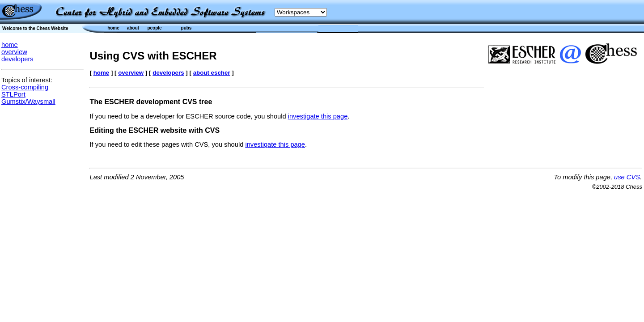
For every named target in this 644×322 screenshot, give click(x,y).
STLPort (13, 94)
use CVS (627, 177)
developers (17, 59)
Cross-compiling (25, 87)
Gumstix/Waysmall (28, 102)
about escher (212, 73)
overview (14, 52)
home (10, 45)
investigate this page (318, 116)
